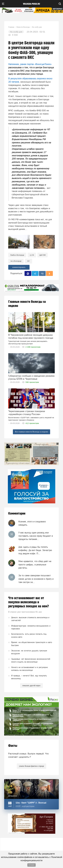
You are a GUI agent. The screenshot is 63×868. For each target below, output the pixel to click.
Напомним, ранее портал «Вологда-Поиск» (30, 64)
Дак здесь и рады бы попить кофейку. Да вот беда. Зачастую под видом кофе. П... (35, 550)
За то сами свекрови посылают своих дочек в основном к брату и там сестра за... (36, 579)
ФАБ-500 (43, 255)
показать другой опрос (31, 686)
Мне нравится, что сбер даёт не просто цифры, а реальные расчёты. (35, 565)
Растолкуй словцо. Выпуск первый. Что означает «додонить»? (28, 755)
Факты (13, 746)
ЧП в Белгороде (16, 261)
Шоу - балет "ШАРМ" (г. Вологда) (31, 803)
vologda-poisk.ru (32, 4)
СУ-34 (32, 255)
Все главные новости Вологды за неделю (32, 432)
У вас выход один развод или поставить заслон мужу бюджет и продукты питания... (36, 536)
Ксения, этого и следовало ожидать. (32, 523)
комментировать (19, 267)
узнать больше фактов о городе (31, 766)
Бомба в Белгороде (17, 255)
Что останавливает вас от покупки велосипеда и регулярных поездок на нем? (29, 602)
